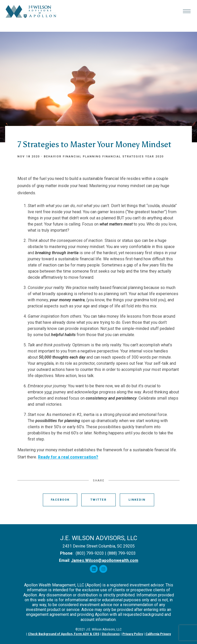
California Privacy (158, 634)
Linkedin (137, 500)
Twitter (98, 500)
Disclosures (111, 634)
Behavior (53, 157)
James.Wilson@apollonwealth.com (105, 560)
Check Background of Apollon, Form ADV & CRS (64, 634)
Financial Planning (82, 157)
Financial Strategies (123, 157)
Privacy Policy (133, 634)
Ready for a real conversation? (68, 457)
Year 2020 (154, 157)
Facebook (60, 500)
